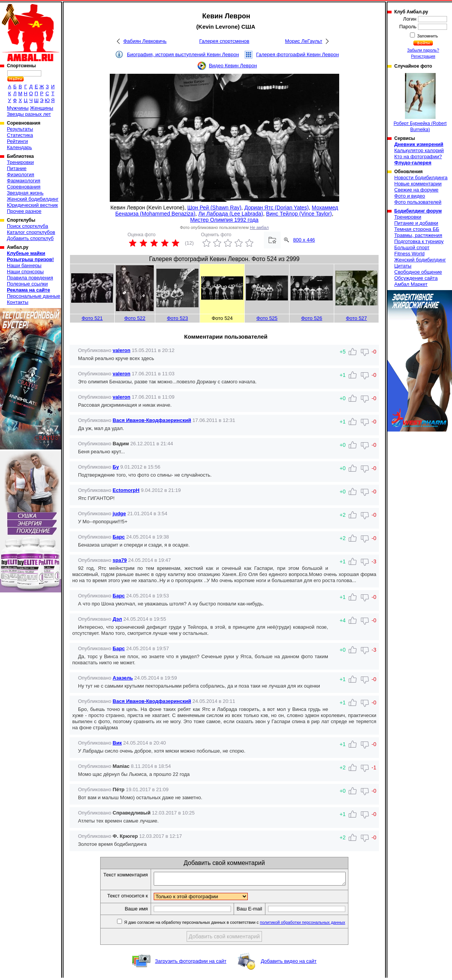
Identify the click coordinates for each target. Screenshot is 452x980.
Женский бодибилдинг (33, 199)
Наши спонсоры (25, 272)
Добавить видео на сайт (289, 963)
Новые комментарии (418, 184)
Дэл (117, 619)
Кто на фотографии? (418, 157)
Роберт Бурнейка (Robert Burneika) (420, 103)
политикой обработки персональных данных (314, 925)
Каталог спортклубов (31, 232)
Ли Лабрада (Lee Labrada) (231, 214)
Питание (17, 168)
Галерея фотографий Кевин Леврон (298, 54)
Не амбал (259, 227)
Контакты (18, 302)
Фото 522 (135, 318)
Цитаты (403, 266)
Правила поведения (30, 278)
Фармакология (24, 181)
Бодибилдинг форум (418, 211)
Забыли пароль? (423, 50)
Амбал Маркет (411, 284)
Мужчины (18, 108)
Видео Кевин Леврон (233, 66)
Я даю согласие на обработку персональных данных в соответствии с (246, 925)
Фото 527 (356, 318)
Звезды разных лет (29, 114)
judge (120, 514)
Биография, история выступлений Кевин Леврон (183, 54)
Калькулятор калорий (419, 150)
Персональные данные (34, 296)
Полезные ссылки (27, 284)
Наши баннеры (24, 265)
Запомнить (427, 36)
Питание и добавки (416, 223)
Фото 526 (311, 318)
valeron (122, 350)
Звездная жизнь (25, 193)
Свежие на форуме (416, 190)
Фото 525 (267, 318)
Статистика (20, 135)
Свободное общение (418, 272)
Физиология (20, 174)
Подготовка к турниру (419, 241)
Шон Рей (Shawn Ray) (214, 208)
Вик (117, 743)
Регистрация (423, 56)
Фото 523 (177, 318)
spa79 (120, 560)
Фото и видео (410, 196)
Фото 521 (92, 318)
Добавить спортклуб (30, 238)
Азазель (123, 678)
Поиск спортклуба (28, 226)
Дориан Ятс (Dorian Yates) (277, 208)
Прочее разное (24, 211)
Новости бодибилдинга (421, 178)
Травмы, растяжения (418, 235)
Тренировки (20, 162)
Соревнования (24, 187)
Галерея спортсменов (224, 41)
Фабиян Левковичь (145, 41)
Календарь (20, 147)
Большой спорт (412, 247)
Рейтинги (17, 141)
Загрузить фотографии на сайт (191, 963)
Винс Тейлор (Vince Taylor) (299, 214)
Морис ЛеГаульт (303, 41)
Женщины (41, 108)
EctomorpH (126, 490)
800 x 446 (304, 240)
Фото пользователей (418, 202)
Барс (119, 537)
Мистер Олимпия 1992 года (224, 220)
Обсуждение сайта (416, 278)
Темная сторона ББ (417, 229)
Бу (116, 467)
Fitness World (409, 254)
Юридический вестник (32, 205)
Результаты (20, 129)
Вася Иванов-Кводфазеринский (152, 420)
